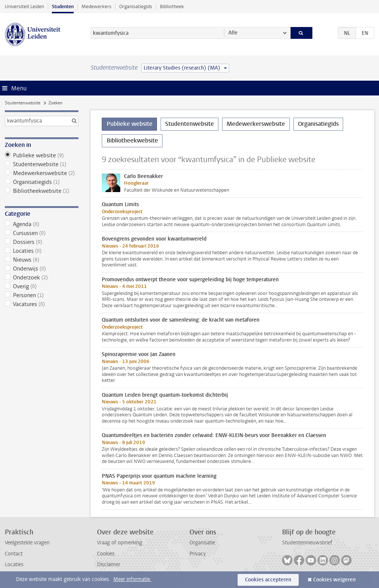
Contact (14, 554)
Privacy (198, 554)
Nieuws (42, 260)
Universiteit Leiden (24, 6)
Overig (42, 286)
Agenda (42, 224)
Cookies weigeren (334, 580)
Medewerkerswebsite (42, 173)
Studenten (63, 6)
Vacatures (42, 304)
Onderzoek (42, 278)
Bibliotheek (172, 6)
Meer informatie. (132, 579)
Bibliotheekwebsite (42, 191)
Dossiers (42, 242)
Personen (42, 295)
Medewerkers (96, 6)
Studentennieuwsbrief (307, 543)
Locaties (42, 251)
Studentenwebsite (23, 103)
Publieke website (42, 155)
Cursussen (42, 233)
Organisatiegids (136, 6)
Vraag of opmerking (120, 543)
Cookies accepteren (268, 580)
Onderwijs (42, 269)
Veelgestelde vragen (27, 543)
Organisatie (202, 543)
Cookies (106, 554)
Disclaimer (109, 565)
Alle (233, 33)
